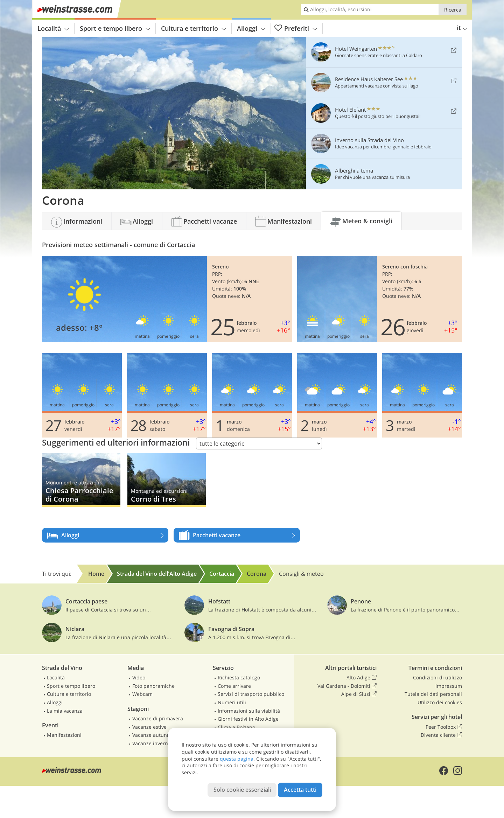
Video (139, 677)
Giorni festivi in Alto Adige (248, 719)
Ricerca (453, 10)
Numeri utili (232, 702)
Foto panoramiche (153, 686)
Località (53, 28)
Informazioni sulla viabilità (249, 711)
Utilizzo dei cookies (440, 702)
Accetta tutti (300, 790)
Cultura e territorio (194, 28)
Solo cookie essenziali (242, 790)
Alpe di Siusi (359, 694)
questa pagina (237, 759)
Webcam (142, 694)
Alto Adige (362, 678)
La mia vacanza (65, 711)
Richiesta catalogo (239, 677)
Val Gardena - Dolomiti (347, 686)
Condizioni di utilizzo (437, 677)
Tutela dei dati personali (433, 694)
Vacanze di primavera (158, 718)
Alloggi (251, 28)
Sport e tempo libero (115, 28)
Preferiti (296, 29)
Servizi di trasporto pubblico (251, 694)
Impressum (449, 686)
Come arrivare (234, 686)
